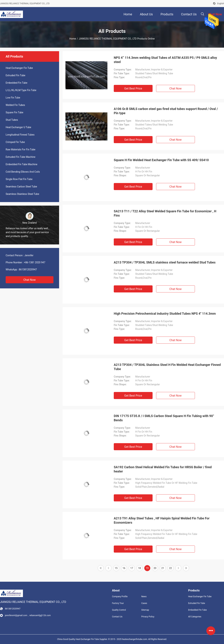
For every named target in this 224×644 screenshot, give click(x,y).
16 (124, 568)
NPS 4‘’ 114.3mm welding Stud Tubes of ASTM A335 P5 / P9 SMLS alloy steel (165, 60)
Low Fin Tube (13, 98)
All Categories (195, 617)
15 (116, 568)
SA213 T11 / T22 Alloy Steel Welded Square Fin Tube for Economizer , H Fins (165, 213)
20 (155, 568)
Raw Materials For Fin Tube (21, 149)
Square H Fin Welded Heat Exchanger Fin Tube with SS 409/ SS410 (161, 160)
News (144, 597)
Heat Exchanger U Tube (18, 127)
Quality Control (119, 610)
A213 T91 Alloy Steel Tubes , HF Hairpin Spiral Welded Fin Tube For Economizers (162, 520)
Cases (144, 603)
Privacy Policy (148, 617)
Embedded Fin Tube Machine (22, 164)
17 (132, 568)
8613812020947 (28, 269)
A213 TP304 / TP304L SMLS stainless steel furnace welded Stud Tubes (165, 262)
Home (73, 39)
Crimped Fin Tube (15, 142)
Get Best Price (133, 89)
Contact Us (117, 617)
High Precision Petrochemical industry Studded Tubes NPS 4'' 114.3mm (165, 314)
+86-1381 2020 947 (35, 262)
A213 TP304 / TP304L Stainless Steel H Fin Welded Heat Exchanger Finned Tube (167, 367)
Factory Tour (118, 603)
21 (163, 568)
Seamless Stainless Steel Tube (22, 194)
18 (140, 568)
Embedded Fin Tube (16, 83)
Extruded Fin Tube (15, 75)
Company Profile (120, 597)
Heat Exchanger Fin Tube (19, 68)
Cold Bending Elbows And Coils (23, 172)
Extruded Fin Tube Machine (20, 157)
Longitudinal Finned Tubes (20, 135)
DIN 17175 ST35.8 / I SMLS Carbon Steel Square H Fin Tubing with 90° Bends (164, 418)
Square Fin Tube (14, 112)
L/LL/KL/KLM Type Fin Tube (21, 90)
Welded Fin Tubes (15, 105)
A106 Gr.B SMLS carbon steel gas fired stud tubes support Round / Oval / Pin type (166, 111)
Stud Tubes (12, 120)
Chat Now (30, 280)
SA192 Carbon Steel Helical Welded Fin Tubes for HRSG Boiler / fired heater (163, 469)
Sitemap (145, 610)
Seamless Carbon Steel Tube (21, 187)
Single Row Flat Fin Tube (19, 179)
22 (171, 568)
